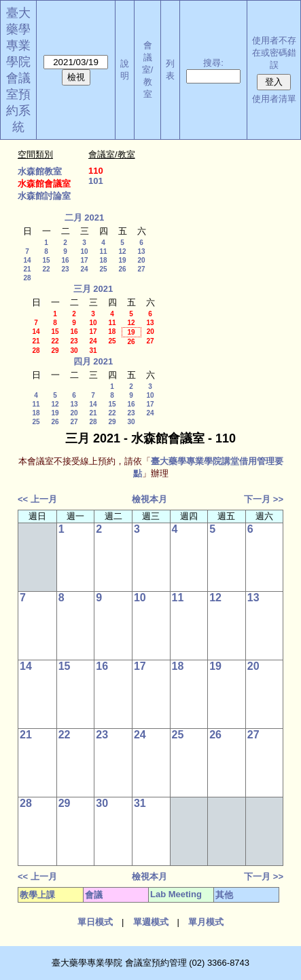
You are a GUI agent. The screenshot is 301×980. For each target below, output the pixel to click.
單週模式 (151, 922)
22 (46, 269)
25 (103, 269)
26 (122, 269)
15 (46, 260)
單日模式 (95, 922)
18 (103, 260)
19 (122, 260)
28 (27, 278)
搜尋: (213, 63)
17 (84, 260)
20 (141, 260)
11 (103, 251)
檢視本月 (149, 499)
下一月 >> (264, 499)
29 (55, 351)
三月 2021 (93, 289)
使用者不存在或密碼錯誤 (274, 53)
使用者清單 (274, 99)
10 (84, 251)
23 (65, 269)
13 (141, 251)
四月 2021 (93, 361)
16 (65, 260)
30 (74, 351)
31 (93, 351)
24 (84, 269)
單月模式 (206, 922)
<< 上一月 (37, 499)
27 (141, 269)
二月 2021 (85, 218)
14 (27, 260)
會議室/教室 (148, 70)
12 (122, 251)
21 (27, 269)
